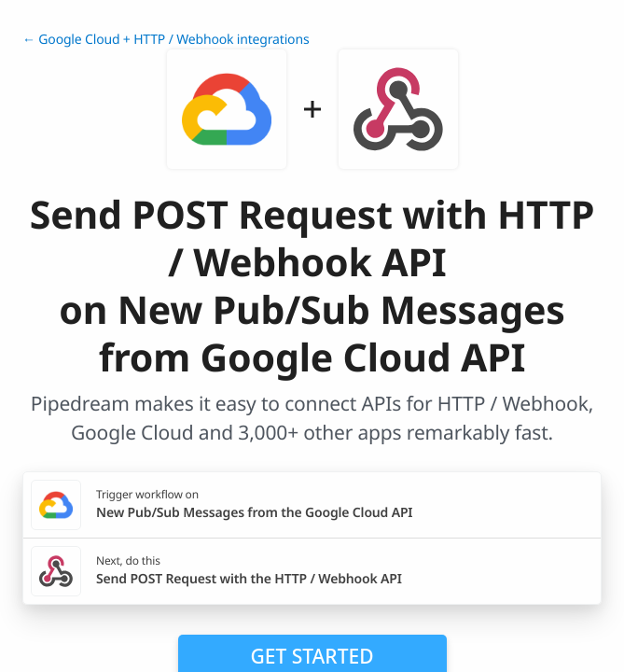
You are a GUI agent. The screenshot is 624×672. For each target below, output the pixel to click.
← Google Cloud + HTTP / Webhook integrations (166, 40)
